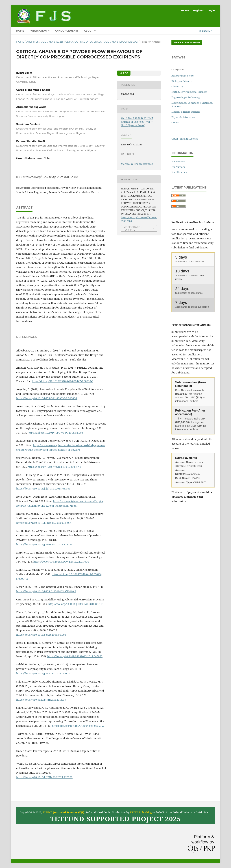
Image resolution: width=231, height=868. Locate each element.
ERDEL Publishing (141, 812)
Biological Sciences (182, 81)
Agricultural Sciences (183, 76)
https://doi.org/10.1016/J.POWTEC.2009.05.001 (44, 523)
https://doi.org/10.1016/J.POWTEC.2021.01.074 (61, 562)
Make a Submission (187, 42)
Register (198, 10)
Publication (38, 31)
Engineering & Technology (186, 97)
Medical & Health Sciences (137, 164)
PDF (125, 73)
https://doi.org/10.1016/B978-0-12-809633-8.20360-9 (47, 398)
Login (211, 10)
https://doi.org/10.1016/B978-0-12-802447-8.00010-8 (63, 381)
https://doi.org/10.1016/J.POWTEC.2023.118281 (44, 544)
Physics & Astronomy (183, 117)
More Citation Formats (133, 228)
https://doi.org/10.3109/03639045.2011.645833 (75, 656)
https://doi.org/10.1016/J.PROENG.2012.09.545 (76, 604)
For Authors (178, 167)
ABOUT (89, 31)
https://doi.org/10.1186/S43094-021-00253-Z (78, 726)
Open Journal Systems (185, 139)
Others (175, 123)
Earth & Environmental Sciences (189, 92)
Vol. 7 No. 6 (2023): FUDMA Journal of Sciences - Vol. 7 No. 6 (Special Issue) (89, 42)
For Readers (178, 161)
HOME (20, 31)
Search (206, 31)
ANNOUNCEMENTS (67, 31)
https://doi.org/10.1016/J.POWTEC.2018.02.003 (55, 433)
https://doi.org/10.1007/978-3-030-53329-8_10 (54, 467)
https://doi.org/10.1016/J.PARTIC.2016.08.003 (43, 673)
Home (20, 42)
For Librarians (179, 172)
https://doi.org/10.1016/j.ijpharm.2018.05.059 (43, 488)
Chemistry (177, 86)
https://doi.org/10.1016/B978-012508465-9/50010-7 (46, 591)
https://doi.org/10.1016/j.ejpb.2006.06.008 (41, 635)
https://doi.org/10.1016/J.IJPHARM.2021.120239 (44, 777)
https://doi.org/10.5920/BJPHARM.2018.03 (41, 700)
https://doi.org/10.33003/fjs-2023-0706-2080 (50, 177)
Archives (32, 42)
